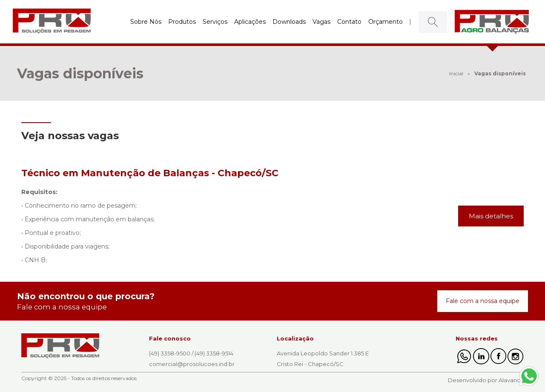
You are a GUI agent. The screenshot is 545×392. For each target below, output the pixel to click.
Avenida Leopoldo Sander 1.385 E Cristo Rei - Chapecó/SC (323, 359)
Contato (349, 22)
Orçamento (386, 22)
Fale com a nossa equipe (483, 301)
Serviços (215, 22)
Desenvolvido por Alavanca (486, 380)
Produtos (182, 22)
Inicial (456, 73)
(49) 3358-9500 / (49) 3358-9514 (191, 353)
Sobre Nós (146, 22)
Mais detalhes (491, 216)
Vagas (321, 22)
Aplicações (250, 22)
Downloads (289, 22)
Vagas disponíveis (500, 73)
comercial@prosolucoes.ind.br (192, 364)
